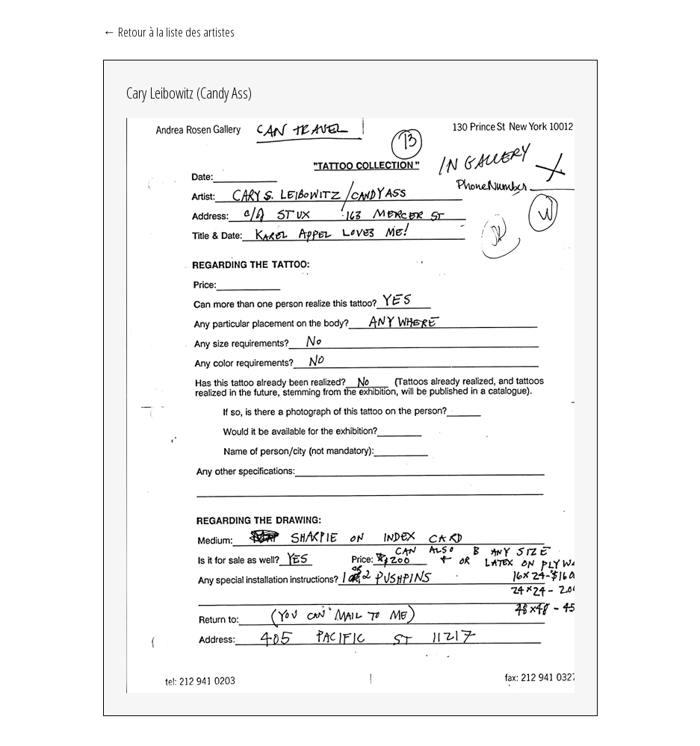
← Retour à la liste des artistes (169, 31)
